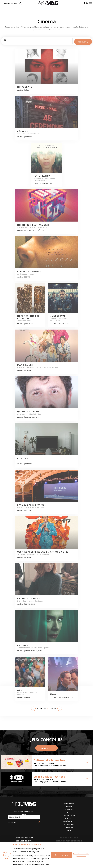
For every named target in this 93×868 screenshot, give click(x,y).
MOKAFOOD (69, 824)
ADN (20, 690)
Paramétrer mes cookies (81, 854)
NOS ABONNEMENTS (24, 841)
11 (45, 709)
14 (55, 709)
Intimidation (42, 176)
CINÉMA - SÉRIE (69, 815)
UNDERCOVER (58, 316)
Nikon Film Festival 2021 (33, 225)
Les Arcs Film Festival (32, 505)
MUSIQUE (69, 809)
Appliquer (83, 42)
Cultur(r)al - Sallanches (49, 760)
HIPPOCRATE (25, 87)
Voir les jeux (46, 748)
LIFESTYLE (69, 827)
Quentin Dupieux (28, 412)
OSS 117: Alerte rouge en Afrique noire (43, 552)
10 (41, 709)
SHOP (69, 830)
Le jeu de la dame (29, 599)
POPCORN (23, 459)
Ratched (23, 645)
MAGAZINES (69, 803)
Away (53, 694)
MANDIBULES (25, 365)
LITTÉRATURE (69, 821)
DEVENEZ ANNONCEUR (69, 838)
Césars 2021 (24, 131)
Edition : (24, 814)
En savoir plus (81, 856)
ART (69, 812)
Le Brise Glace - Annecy (49, 777)
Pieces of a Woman (29, 272)
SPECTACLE (69, 818)
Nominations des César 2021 (28, 317)
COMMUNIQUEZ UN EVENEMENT (69, 841)
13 (52, 709)
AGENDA (69, 806)
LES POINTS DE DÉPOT (24, 838)
